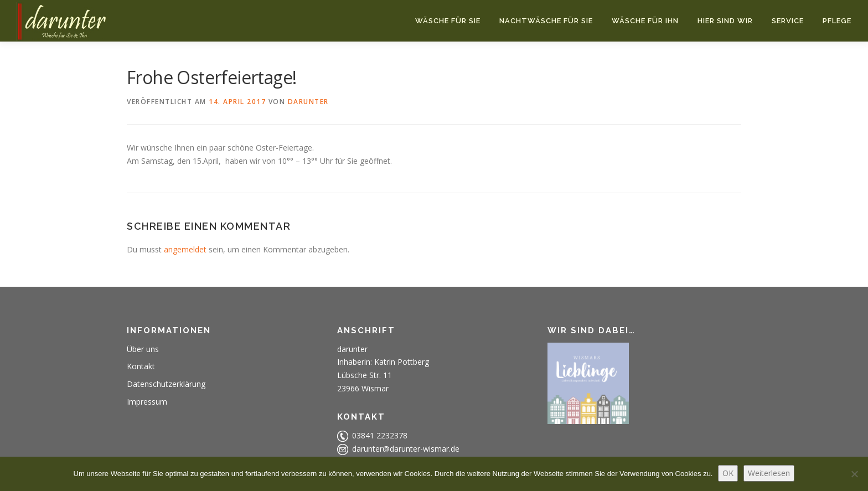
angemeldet (185, 249)
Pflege (837, 21)
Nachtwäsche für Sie (546, 21)
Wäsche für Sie (448, 21)
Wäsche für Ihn (645, 21)
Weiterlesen (769, 473)
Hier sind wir (725, 21)
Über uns (143, 349)
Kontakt (141, 366)
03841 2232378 (380, 435)
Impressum (147, 402)
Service (788, 21)
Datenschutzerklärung (166, 384)
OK (728, 473)
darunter (308, 102)
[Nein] (854, 474)
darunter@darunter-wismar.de (406, 449)
